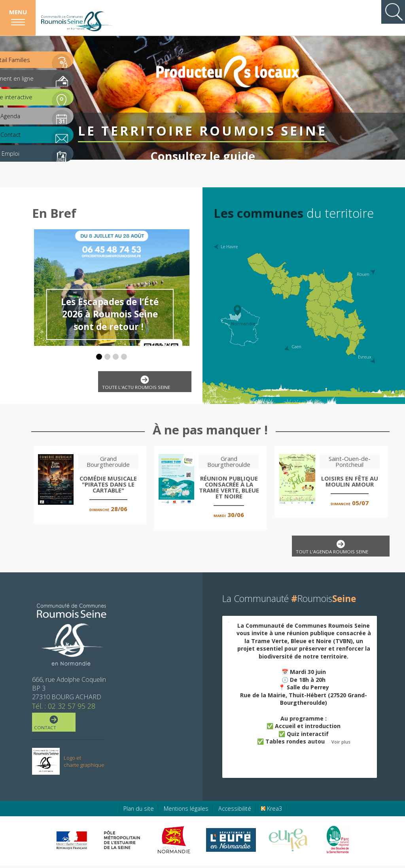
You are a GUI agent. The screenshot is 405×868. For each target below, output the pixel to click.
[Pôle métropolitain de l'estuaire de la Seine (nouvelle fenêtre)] (122, 842)
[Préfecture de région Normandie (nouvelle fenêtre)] (72, 843)
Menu (18, 12)
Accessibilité (235, 811)
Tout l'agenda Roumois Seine (339, 549)
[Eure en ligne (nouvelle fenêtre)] (231, 842)
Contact (53, 726)
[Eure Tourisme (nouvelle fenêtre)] (288, 842)
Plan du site (139, 811)
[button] (99, 357)
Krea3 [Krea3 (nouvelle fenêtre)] (272, 811)
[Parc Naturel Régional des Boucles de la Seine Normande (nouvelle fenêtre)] (336, 842)
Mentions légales (186, 811)
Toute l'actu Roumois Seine (143, 383)
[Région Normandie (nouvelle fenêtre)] (175, 842)
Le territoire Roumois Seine (202, 115)
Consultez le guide (202, 140)
